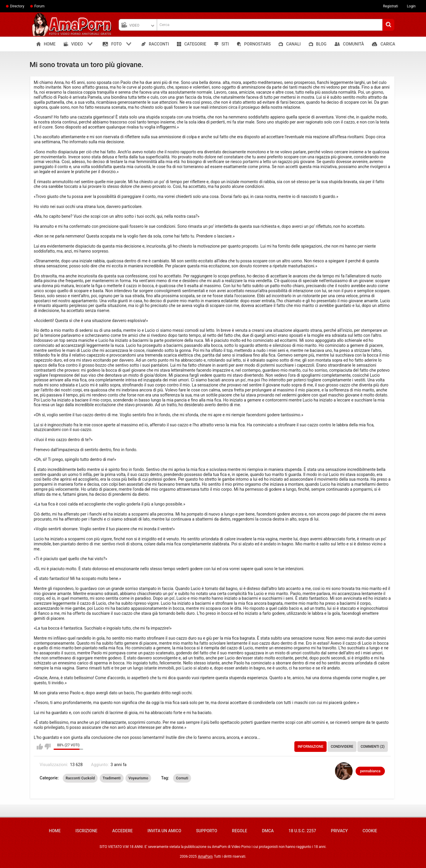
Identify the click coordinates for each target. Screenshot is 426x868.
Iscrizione (86, 831)
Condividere (342, 747)
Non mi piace (47, 747)
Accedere (122, 831)
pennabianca (370, 771)
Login (411, 6)
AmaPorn (205, 856)
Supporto (207, 831)
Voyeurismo (138, 778)
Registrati (391, 6)
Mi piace (40, 747)
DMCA (268, 831)
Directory (17, 6)
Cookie (370, 831)
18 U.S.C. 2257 (302, 831)
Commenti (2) (373, 747)
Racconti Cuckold (80, 778)
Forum (39, 6)
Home (55, 831)
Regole (239, 831)
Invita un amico (164, 831)
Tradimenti (112, 778)
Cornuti (182, 778)
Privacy (339, 831)
